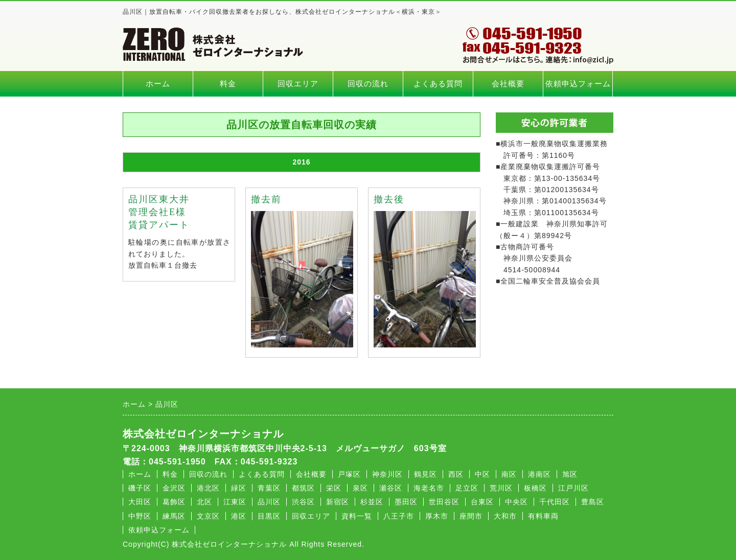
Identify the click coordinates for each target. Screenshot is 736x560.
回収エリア (298, 84)
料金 (228, 84)
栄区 (334, 488)
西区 (456, 474)
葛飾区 (174, 502)
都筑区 (303, 488)
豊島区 (593, 502)
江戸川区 (573, 488)
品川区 (269, 502)
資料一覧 (357, 516)
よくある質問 (438, 84)
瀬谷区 (391, 488)
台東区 (482, 502)
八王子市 (399, 516)
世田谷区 (444, 502)
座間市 (471, 516)
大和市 (505, 516)
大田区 (140, 502)
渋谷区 (303, 502)
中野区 (140, 516)
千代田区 (555, 502)
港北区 (208, 488)
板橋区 (535, 488)
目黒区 (269, 516)
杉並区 (372, 502)
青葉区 (269, 488)
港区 (239, 516)
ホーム (158, 84)
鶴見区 (425, 474)
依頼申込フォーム (578, 84)
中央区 (516, 502)
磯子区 (140, 488)
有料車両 (543, 516)
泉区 (360, 488)
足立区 (467, 488)
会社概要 (508, 84)
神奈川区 (387, 474)
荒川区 (501, 488)
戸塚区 (349, 474)
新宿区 (338, 502)
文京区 (208, 516)
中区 (482, 474)
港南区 (539, 474)
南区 (509, 474)
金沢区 (174, 488)
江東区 (235, 502)
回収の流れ (368, 84)
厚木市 (437, 516)
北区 (204, 502)
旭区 (570, 474)
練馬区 (174, 516)
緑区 (239, 488)
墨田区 (406, 502)
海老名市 (429, 488)
